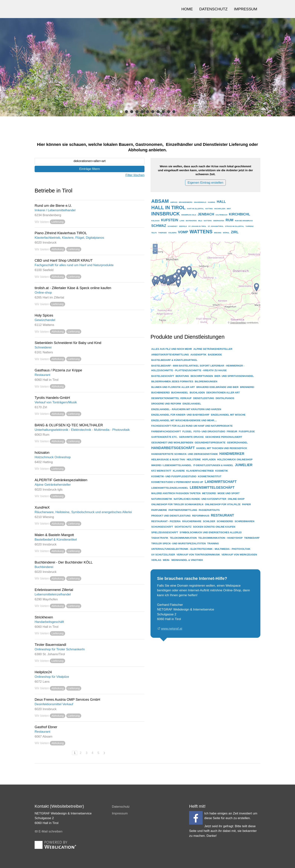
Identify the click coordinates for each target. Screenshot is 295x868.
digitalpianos (225, 398)
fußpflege (247, 431)
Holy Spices (44, 315)
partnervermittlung (183, 510)
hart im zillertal (195, 209)
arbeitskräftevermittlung (170, 355)
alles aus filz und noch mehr (172, 349)
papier (247, 504)
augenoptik (198, 355)
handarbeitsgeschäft (173, 448)
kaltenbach (221, 215)
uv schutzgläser (163, 555)
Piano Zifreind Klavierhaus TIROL (61, 233)
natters (208, 221)
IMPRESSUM (246, 9)
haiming (212, 202)
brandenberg (186, 202)
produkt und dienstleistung (171, 516)
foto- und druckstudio (209, 431)
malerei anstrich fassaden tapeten (176, 493)
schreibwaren (244, 521)
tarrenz (250, 226)
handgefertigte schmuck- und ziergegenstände (185, 454)
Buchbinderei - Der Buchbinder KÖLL (64, 562)
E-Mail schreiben (51, 831)
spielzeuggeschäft (165, 532)
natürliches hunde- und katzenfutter (200, 499)
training (213, 543)
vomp (183, 232)
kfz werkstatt (161, 471)
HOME (187, 9)
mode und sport (228, 493)
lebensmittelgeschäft (212, 488)
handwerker (232, 454)
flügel (187, 431)
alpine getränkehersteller (213, 349)
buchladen (197, 393)
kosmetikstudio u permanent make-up (177, 482)
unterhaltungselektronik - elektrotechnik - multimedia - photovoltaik (201, 549)
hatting (209, 209)
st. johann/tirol (216, 226)
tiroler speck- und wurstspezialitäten (178, 543)
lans (182, 221)
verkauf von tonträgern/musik (198, 555)
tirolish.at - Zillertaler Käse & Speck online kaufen (73, 288)
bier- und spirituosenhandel (234, 376)
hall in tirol (168, 208)
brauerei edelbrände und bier (217, 387)
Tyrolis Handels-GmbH (52, 398)
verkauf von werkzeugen (239, 555)
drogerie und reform (166, 404)
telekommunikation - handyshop (220, 538)
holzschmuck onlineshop (235, 459)
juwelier (244, 465)
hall (221, 202)
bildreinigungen (206, 381)
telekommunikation (183, 538)
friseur (232, 431)
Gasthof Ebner (46, 727)
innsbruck (166, 214)
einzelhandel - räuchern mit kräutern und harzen (186, 409)
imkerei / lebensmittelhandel (171, 465)
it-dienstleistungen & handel (213, 465)
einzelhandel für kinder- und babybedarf (180, 415)
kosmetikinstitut (210, 476)
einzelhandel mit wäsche (228, 415)
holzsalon (42, 453)
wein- (166, 560)
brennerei (247, 387)
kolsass (155, 221)
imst (229, 209)
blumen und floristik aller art (173, 387)
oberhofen (219, 221)
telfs (154, 233)
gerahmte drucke (191, 437)
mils (200, 221)
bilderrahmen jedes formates (172, 381)
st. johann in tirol (197, 226)
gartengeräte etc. (164, 437)
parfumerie (159, 510)
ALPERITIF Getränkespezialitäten (61, 480)
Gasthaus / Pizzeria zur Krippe (58, 370)
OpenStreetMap (238, 323)
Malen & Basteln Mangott (54, 535)
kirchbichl (240, 214)
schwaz (159, 226)
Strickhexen (44, 617)
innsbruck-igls (189, 215)
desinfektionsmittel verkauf (171, 398)
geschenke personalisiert (224, 437)
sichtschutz (183, 527)
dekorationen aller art (223, 393)
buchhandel (180, 393)
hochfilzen (220, 209)
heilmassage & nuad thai (168, 459)
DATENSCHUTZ (213, 9)
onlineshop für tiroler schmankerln (177, 504)
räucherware (192, 521)
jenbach (206, 214)
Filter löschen (135, 175)
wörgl (226, 233)
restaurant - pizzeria (166, 521)
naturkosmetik (162, 499)
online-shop (236, 499)
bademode (215, 355)
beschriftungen (202, 376)
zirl (235, 232)
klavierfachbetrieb (200, 471)
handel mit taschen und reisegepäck (222, 448)
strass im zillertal (235, 226)
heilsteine (194, 459)
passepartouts (209, 510)
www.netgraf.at (172, 629)
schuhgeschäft (162, 527)
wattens (201, 232)
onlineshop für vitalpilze (223, 504)
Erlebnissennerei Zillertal (54, 590)
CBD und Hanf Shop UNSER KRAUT (64, 260)
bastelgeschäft (163, 376)
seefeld (183, 226)
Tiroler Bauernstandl (50, 645)
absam (160, 201)
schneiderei (225, 521)
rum (229, 220)
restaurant (222, 515)
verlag (156, 560)
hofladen (209, 459)
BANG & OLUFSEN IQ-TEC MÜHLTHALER (69, 425)
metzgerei (209, 493)
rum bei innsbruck (244, 221)
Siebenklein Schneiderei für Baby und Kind (68, 343)
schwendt (173, 226)
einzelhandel (192, 404)
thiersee (162, 233)
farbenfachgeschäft (166, 431)
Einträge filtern (90, 169)
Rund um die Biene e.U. (53, 206)
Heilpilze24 (43, 672)
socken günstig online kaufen (214, 527)
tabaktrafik (160, 538)
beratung (182, 376)
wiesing (218, 233)
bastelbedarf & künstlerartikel (174, 360)
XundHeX (42, 507)
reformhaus (201, 516)
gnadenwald (200, 202)
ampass (174, 202)
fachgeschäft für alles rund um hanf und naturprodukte (192, 426)
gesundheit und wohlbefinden (172, 443)
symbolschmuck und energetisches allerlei (211, 532)
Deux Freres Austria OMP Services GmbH (67, 699)
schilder (209, 521)
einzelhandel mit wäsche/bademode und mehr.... (184, 420)
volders (172, 233)
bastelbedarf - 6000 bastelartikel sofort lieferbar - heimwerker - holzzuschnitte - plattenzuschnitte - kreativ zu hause (198, 368)
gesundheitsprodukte (210, 443)
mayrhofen (191, 221)
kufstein (170, 220)
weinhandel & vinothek (187, 560)
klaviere (179, 471)
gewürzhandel (237, 443)
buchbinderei (160, 393)
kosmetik (222, 471)
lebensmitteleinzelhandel (170, 488)
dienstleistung (204, 398)
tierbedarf (252, 538)
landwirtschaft (221, 482)
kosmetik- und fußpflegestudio (174, 476)
